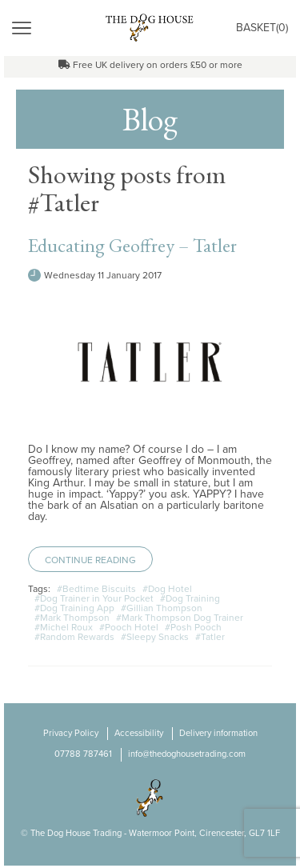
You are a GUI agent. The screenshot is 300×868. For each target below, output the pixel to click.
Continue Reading (90, 560)
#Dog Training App (74, 608)
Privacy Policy (71, 733)
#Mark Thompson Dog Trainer (180, 618)
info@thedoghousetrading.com (187, 754)
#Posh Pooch (193, 627)
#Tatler (210, 637)
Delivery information (218, 733)
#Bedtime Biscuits (96, 589)
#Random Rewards (74, 637)
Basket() (262, 28)
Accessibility (139, 733)
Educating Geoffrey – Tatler (132, 245)
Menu (60, 28)
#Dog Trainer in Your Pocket (94, 598)
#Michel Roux (64, 627)
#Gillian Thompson (162, 608)
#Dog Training (190, 598)
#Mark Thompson (72, 618)
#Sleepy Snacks (155, 637)
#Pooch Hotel (129, 627)
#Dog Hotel (167, 589)
